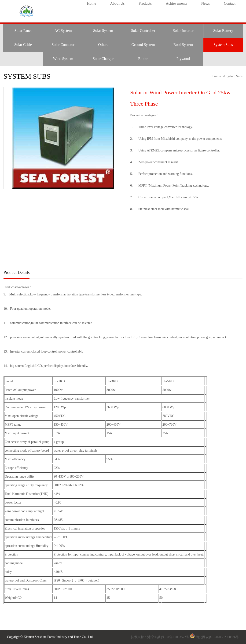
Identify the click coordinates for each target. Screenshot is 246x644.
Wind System (63, 59)
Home (91, 3)
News (206, 3)
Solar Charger (103, 59)
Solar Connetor (63, 45)
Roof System (183, 45)
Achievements (176, 3)
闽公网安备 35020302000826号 (217, 637)
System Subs (223, 45)
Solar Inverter (183, 31)
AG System (63, 31)
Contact (230, 3)
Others (103, 45)
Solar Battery (223, 31)
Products (145, 3)
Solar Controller (143, 31)
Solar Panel (23, 31)
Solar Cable (23, 45)
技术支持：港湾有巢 (146, 637)
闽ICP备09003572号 (175, 637)
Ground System (143, 45)
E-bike (143, 59)
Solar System (103, 31)
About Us (117, 3)
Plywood (183, 59)
